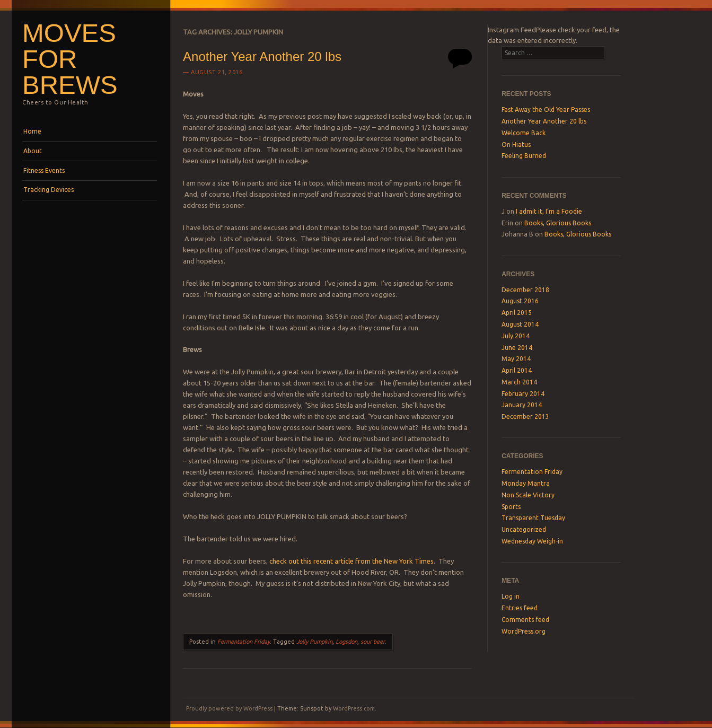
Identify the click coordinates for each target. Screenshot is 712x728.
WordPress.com (354, 708)
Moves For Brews (70, 59)
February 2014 (523, 394)
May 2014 (516, 359)
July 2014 (516, 336)
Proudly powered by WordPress (229, 708)
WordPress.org (524, 631)
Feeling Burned (524, 156)
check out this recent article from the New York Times (351, 561)
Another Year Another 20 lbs (262, 56)
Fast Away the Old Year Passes (546, 109)
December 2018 (525, 290)
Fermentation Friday (244, 642)
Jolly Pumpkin (314, 642)
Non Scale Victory (528, 495)
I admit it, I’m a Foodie (549, 211)
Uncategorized (524, 529)
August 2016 (520, 301)
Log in (511, 596)
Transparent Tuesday (533, 518)
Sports (511, 507)
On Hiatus (516, 144)
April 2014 (517, 370)
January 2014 (522, 405)
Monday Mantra (526, 483)
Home (32, 131)
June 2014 (517, 348)
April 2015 (517, 313)
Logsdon (346, 642)
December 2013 (525, 416)
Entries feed (520, 608)
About (33, 151)
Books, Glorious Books (558, 223)
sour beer (373, 642)
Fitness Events (44, 170)
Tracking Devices (49, 190)
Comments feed (525, 620)
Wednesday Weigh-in (532, 541)
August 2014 (520, 324)
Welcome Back (524, 133)
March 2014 (519, 382)
